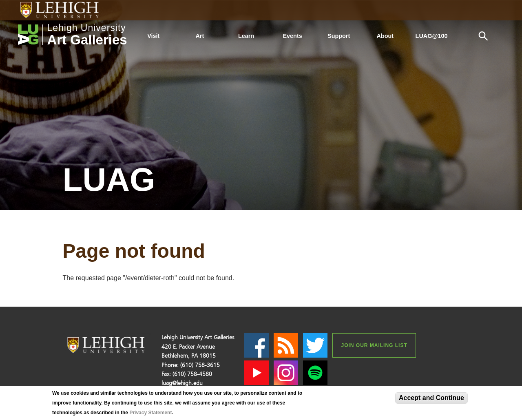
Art (200, 36)
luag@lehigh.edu (182, 383)
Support (339, 36)
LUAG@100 (432, 36)
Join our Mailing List (374, 345)
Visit (153, 36)
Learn (246, 36)
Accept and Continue (431, 398)
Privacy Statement (150, 413)
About (385, 36)
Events (293, 36)
